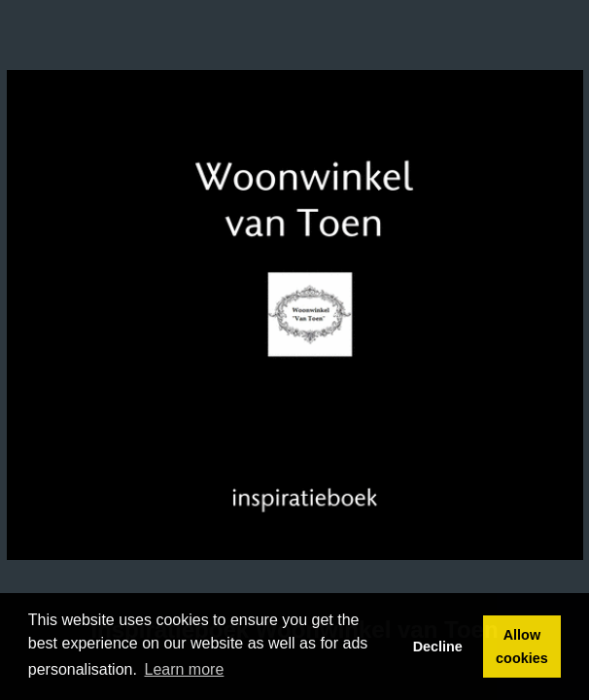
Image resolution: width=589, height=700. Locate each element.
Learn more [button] (185, 669)
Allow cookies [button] (522, 647)
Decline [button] (438, 647)
